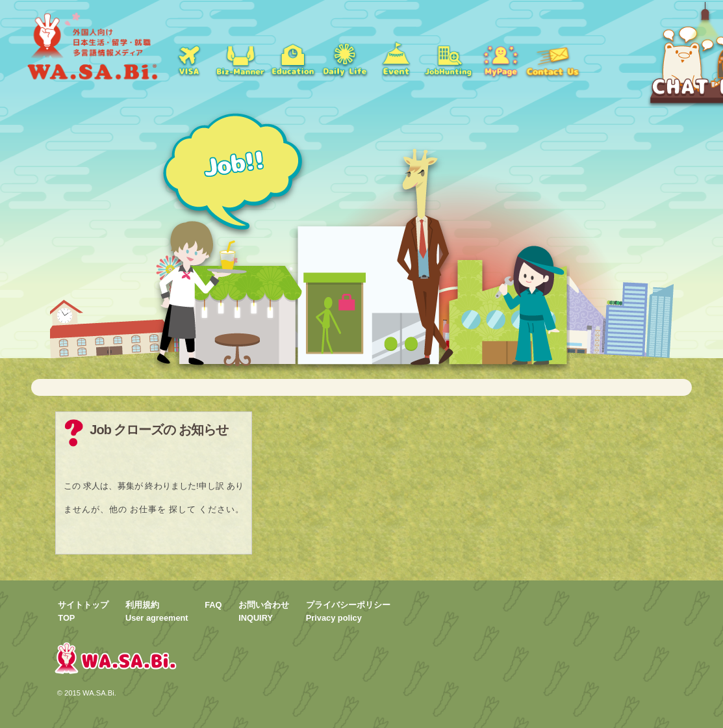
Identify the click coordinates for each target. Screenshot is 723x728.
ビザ (188, 58)
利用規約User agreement (157, 611)
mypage (500, 58)
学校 (292, 58)
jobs (448, 58)
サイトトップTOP (83, 611)
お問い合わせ (552, 58)
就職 (240, 58)
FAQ (213, 605)
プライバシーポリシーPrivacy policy (348, 611)
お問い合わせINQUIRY (264, 611)
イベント (396, 58)
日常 (344, 58)
